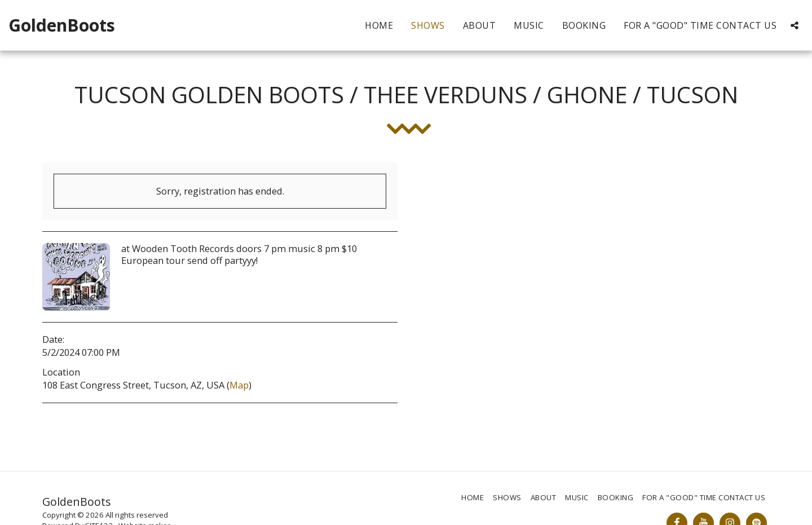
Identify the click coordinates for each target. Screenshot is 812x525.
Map (239, 385)
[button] (795, 25)
